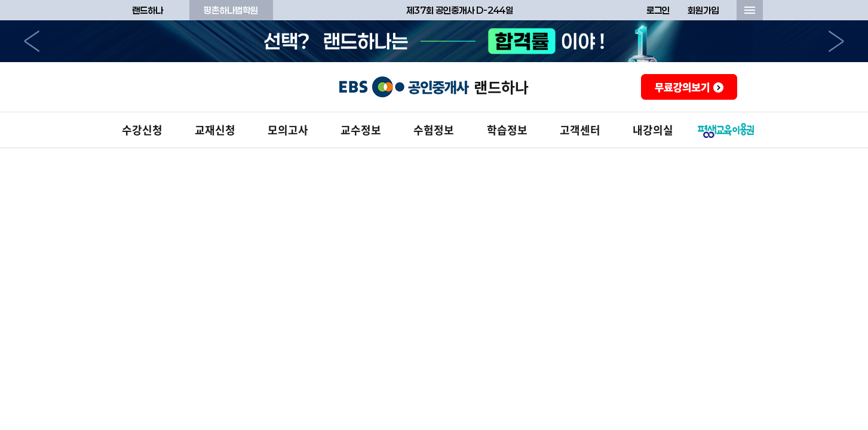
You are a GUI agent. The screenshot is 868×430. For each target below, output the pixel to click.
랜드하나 (148, 10)
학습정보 (507, 130)
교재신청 (215, 130)
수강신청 (142, 130)
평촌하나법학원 (231, 10)
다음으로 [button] (836, 41)
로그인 (658, 10)
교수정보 (361, 130)
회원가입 (703, 10)
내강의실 (653, 130)
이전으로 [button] (32, 41)
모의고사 (288, 130)
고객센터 (580, 130)
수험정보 (434, 130)
